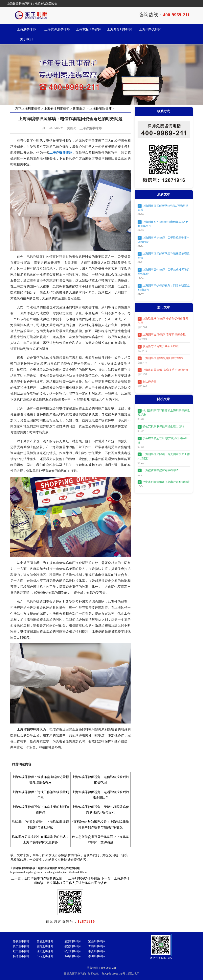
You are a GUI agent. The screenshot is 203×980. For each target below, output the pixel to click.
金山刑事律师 (73, 956)
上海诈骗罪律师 (101, 109)
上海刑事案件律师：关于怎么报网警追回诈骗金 (164, 272)
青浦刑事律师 (97, 946)
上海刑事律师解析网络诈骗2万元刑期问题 (163, 208)
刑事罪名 (79, 109)
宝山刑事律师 (97, 941)
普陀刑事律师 (45, 946)
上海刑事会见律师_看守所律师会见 (162, 335)
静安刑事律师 (21, 941)
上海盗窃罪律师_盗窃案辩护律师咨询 (163, 370)
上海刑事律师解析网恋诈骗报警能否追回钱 (164, 256)
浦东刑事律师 (73, 941)
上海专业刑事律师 (88, 29)
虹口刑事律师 (21, 951)
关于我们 (26, 39)
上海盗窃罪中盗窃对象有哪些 (158, 470)
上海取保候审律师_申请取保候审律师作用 (163, 321)
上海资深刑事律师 (57, 29)
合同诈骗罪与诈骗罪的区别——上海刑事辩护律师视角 (62, 878)
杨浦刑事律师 (21, 956)
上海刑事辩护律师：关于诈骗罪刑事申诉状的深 (164, 240)
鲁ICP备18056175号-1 (115, 974)
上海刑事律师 (26, 29)
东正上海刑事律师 (28, 109)
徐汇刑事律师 (45, 951)
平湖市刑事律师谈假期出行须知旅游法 (164, 482)
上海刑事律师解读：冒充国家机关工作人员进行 (164, 456)
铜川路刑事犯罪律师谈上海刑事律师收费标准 (164, 413)
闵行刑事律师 (45, 956)
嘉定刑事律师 (73, 946)
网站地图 (134, 974)
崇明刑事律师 (97, 956)
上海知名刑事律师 (120, 29)
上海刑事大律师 (150, 29)
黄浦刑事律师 (45, 941)
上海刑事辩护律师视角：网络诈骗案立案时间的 (164, 288)
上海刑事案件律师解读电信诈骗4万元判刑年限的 (163, 224)
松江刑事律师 (73, 951)
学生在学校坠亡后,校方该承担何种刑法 (163, 440)
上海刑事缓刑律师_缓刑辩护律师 (160, 358)
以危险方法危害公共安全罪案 (158, 347)
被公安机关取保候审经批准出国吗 (161, 427)
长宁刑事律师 (21, 946)
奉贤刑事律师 (97, 951)
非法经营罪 (147, 382)
